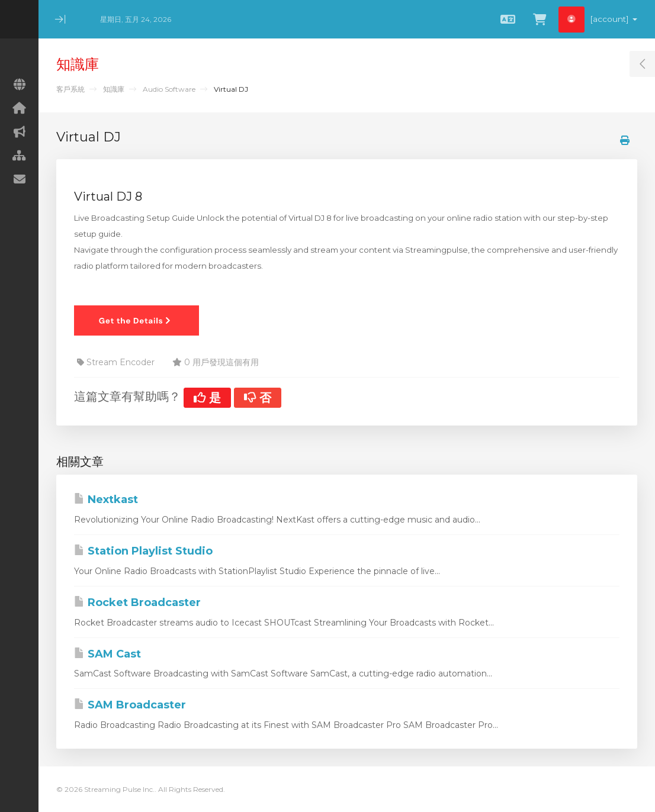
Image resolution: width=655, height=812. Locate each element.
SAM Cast (107, 654)
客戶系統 (70, 89)
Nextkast (106, 500)
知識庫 (114, 89)
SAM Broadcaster (130, 705)
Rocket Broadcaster (137, 602)
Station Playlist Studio (143, 551)
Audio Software (169, 89)
